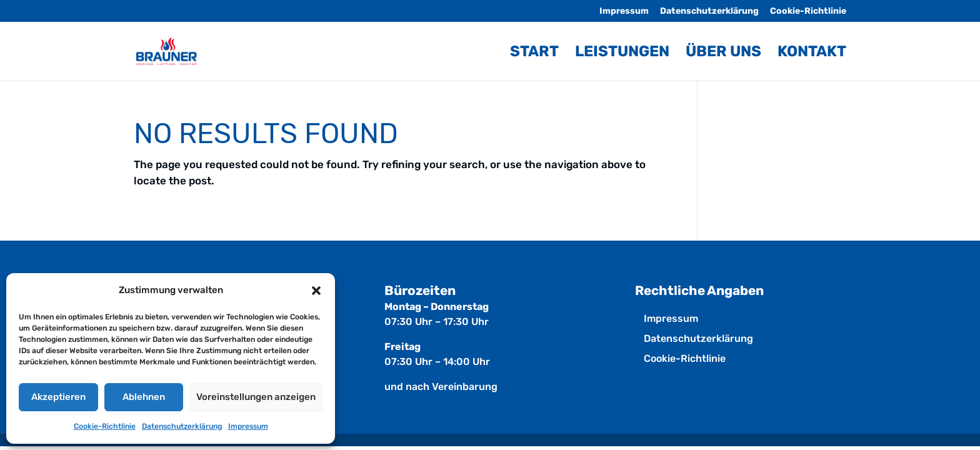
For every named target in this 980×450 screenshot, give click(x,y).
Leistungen (622, 53)
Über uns (723, 53)
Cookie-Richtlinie (105, 426)
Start (534, 53)
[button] (316, 291)
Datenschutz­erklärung (182, 426)
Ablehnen (144, 397)
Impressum (248, 426)
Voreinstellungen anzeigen (256, 397)
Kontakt (812, 53)
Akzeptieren (58, 397)
